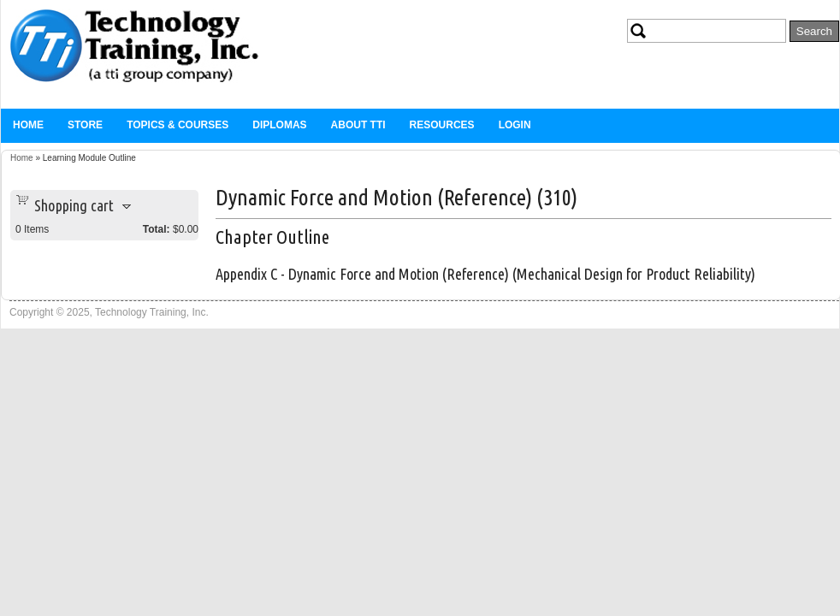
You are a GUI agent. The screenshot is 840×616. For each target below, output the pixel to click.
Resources (442, 125)
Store (85, 125)
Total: (157, 229)
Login (515, 125)
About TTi (358, 125)
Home (28, 125)
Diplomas (279, 125)
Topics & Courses (177, 125)
